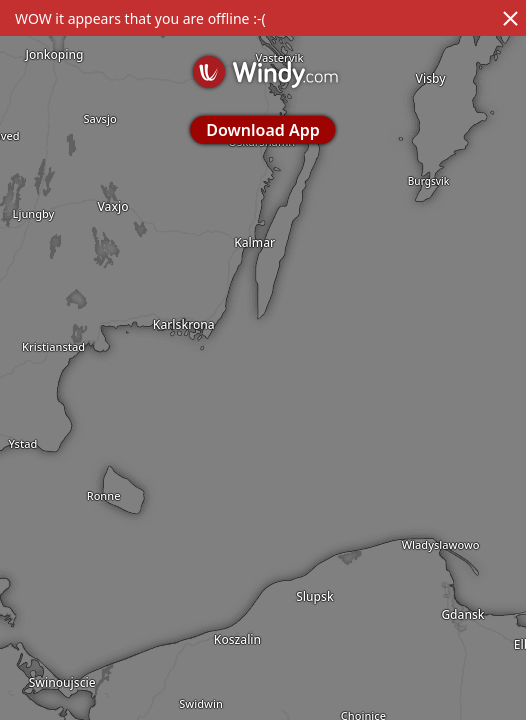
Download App (262, 130)
